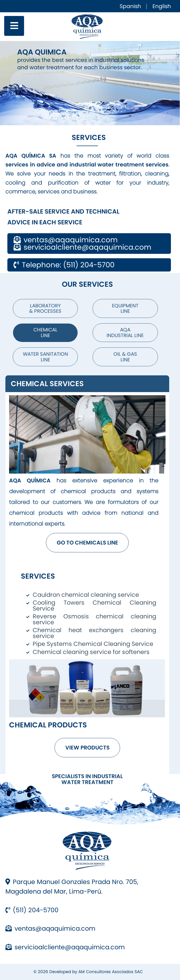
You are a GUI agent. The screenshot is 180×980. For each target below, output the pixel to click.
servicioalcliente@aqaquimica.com (65, 947)
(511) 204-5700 (32, 910)
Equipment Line (125, 308)
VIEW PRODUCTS (87, 748)
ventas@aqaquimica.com (50, 928)
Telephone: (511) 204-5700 (64, 265)
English (162, 6)
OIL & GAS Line (125, 357)
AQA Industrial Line (125, 333)
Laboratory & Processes (45, 308)
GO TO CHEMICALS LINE (87, 543)
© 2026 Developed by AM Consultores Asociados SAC (88, 972)
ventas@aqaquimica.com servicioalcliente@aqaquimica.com (82, 243)
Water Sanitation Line (45, 357)
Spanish (130, 6)
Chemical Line (45, 333)
